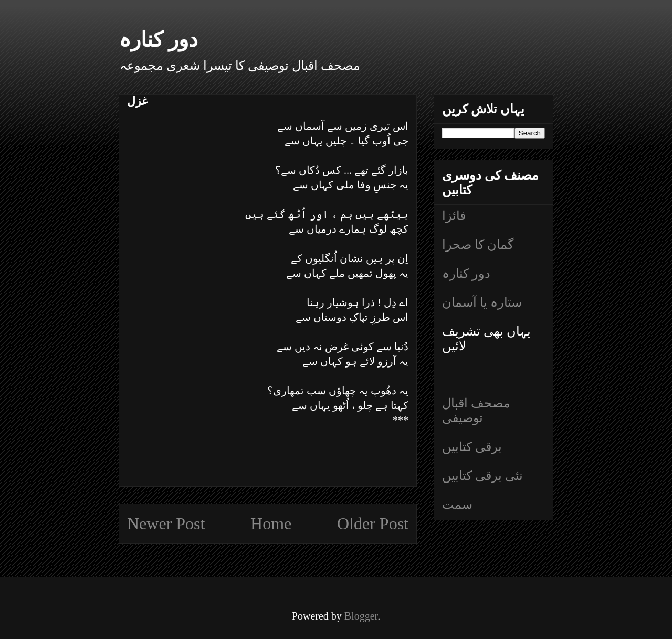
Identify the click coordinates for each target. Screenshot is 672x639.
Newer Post (166, 523)
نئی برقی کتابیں (482, 476)
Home (271, 523)
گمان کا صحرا (478, 245)
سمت (457, 505)
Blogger (361, 616)
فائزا (454, 216)
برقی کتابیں (472, 447)
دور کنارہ (158, 40)
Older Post (373, 523)
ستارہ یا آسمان (482, 302)
